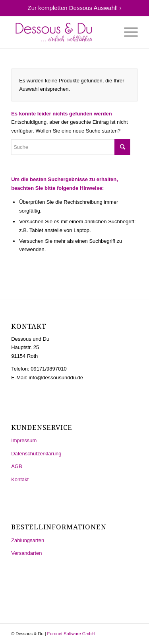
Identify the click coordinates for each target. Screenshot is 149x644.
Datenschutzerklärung (36, 454)
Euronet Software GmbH (71, 634)
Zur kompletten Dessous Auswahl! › (75, 8)
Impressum (24, 440)
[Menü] (127, 32)
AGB (16, 466)
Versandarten (26, 553)
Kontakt (20, 479)
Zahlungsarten (28, 540)
